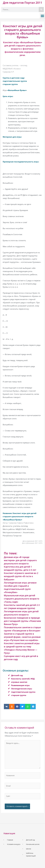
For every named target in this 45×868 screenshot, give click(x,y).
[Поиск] (41, 10)
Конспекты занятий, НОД (23, 679)
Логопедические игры (22, 689)
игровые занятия (19, 682)
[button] (42, 16)
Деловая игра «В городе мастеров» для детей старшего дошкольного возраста (20, 560)
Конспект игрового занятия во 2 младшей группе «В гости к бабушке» (21, 576)
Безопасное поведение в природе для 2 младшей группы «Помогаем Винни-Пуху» (22, 621)
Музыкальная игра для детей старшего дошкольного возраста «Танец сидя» (21, 599)
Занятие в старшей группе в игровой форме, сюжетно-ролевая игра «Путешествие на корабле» (22, 637)
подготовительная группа (23, 692)
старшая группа (19, 695)
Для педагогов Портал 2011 (23, 3)
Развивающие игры (20, 685)
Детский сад (17, 675)
